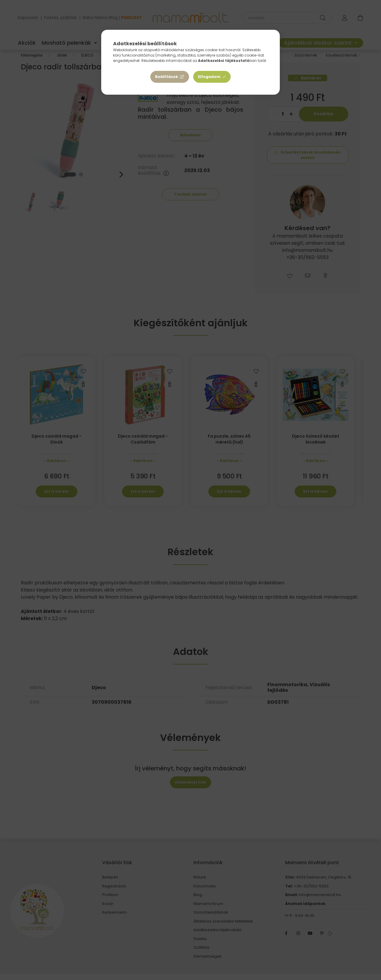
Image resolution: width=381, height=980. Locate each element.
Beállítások (167, 77)
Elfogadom (209, 77)
